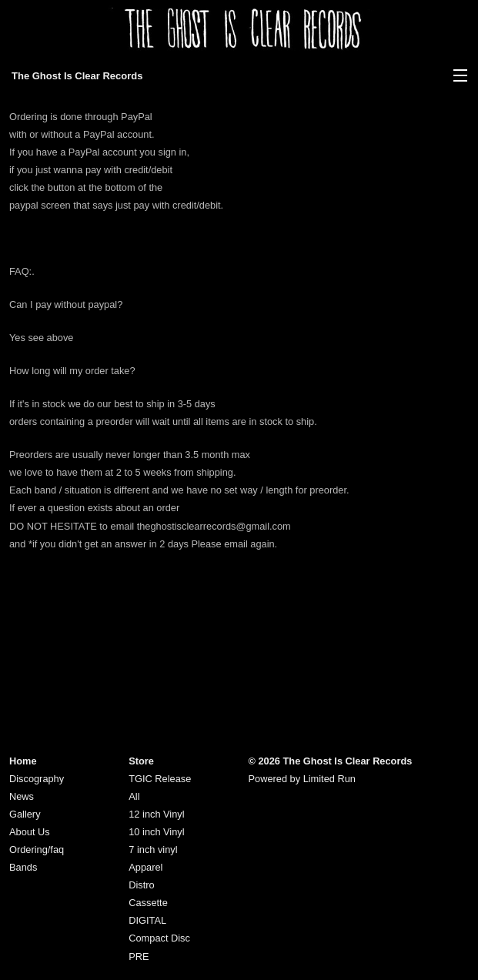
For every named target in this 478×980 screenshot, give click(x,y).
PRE (139, 957)
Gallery (25, 814)
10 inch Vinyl (156, 832)
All (134, 796)
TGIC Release (160, 779)
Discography (37, 779)
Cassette (148, 903)
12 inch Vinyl (156, 814)
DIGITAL (147, 920)
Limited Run (329, 779)
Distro (141, 885)
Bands (23, 867)
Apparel (145, 867)
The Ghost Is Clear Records (77, 76)
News (22, 796)
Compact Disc (159, 938)
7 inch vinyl (153, 850)
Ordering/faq (37, 850)
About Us (30, 832)
